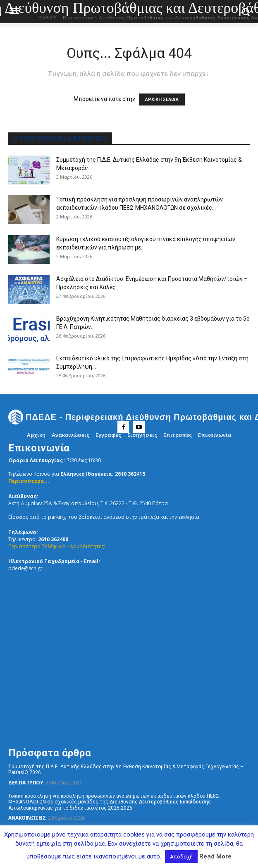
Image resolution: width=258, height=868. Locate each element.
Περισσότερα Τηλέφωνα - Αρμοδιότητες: (57, 546)
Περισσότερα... (29, 481)
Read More (215, 856)
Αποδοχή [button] (181, 857)
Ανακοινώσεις (27, 818)
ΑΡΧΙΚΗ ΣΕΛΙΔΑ (162, 100)
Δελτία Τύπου (26, 783)
